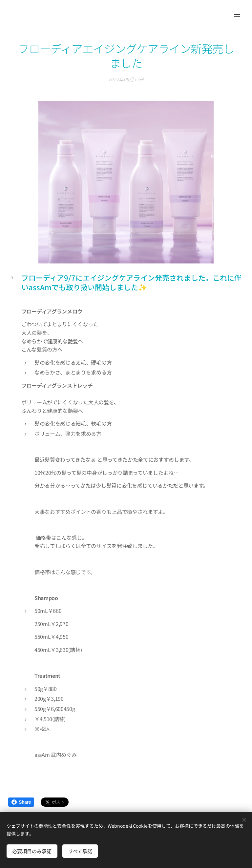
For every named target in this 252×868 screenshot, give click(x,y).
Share (21, 802)
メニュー (237, 17)
